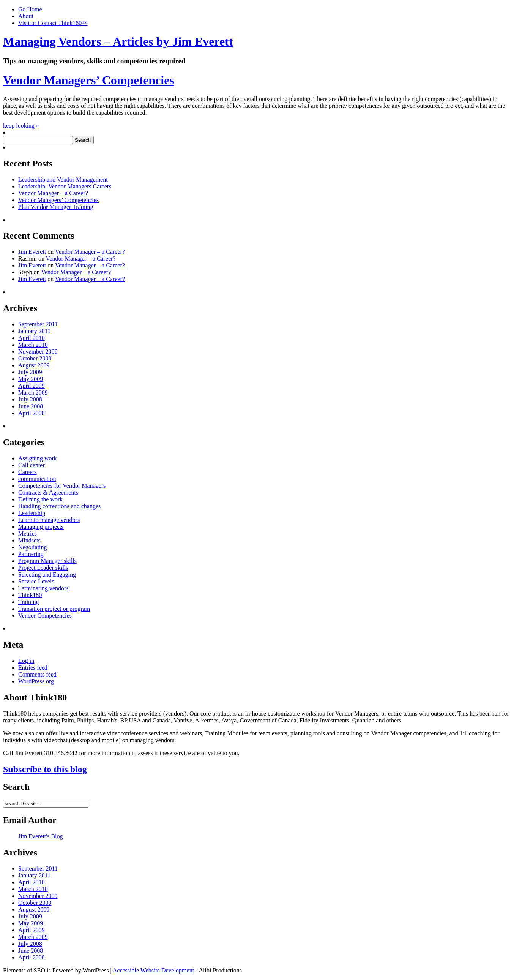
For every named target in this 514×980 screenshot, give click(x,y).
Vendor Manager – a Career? (53, 193)
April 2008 (32, 413)
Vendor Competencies (45, 616)
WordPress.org (36, 681)
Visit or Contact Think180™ (53, 23)
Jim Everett (32, 252)
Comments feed (37, 674)
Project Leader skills (43, 568)
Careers (28, 472)
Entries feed (33, 668)
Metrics (28, 533)
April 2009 (32, 386)
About (26, 16)
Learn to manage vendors (49, 520)
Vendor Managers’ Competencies (89, 80)
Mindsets (29, 540)
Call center (32, 465)
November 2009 (38, 352)
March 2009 (33, 393)
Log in (26, 661)
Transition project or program (54, 609)
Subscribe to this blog (45, 769)
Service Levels (36, 581)
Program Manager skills (47, 561)
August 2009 (34, 365)
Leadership (32, 513)
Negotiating (33, 547)
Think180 (30, 595)
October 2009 (35, 358)
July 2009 (30, 372)
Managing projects (41, 527)
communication (37, 479)
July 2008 (30, 399)
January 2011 (34, 331)
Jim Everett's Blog (41, 836)
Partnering (31, 554)
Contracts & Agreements (48, 492)
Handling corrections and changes (59, 506)
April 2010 (32, 338)
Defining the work (40, 499)
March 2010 (33, 345)
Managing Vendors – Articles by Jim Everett (118, 41)
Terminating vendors (43, 588)
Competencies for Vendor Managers (62, 486)
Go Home (30, 9)
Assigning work (38, 458)
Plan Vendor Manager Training (56, 207)
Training (29, 602)
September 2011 (38, 324)
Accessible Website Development (153, 970)
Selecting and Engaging (47, 575)
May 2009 (31, 379)
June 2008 (31, 406)
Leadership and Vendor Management (63, 179)
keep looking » (21, 126)
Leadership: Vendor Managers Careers (65, 186)
